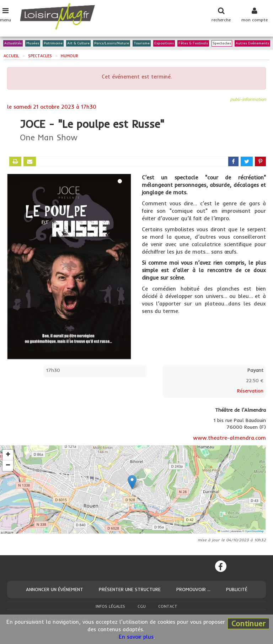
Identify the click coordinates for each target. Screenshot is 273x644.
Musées (33, 44)
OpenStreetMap (254, 531)
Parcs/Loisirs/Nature (112, 44)
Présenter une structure (130, 589)
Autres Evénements (252, 44)
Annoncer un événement (55, 589)
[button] (132, 482)
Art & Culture (78, 44)
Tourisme (142, 44)
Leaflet (223, 531)
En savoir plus (136, 637)
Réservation (250, 391)
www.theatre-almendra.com (229, 438)
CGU (142, 606)
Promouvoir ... (193, 589)
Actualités (13, 44)
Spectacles (222, 44)
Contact (168, 606)
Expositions (164, 44)
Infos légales (110, 606)
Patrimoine (53, 44)
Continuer (248, 623)
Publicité (237, 589)
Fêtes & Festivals (193, 44)
